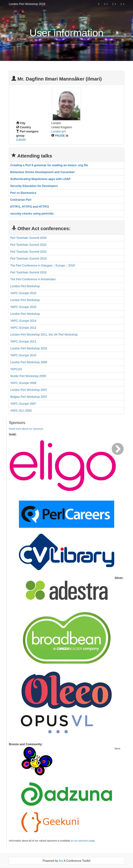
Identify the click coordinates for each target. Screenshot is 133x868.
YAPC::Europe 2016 (23, 293)
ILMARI (21, 140)
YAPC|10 (16, 369)
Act (61, 861)
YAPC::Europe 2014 (23, 321)
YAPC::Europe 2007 (23, 404)
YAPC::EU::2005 (21, 411)
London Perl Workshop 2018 (27, 4)
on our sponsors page (83, 841)
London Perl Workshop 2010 (29, 348)
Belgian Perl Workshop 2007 (29, 397)
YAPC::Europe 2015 (23, 307)
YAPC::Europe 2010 (23, 355)
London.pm (59, 131)
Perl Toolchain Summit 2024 (28, 245)
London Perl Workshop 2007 (29, 390)
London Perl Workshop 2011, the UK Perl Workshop (44, 335)
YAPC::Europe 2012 (23, 328)
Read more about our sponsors (26, 429)
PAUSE (60, 136)
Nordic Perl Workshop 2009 (28, 376)
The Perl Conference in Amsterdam (33, 279)
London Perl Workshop (25, 286)
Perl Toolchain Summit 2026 (28, 238)
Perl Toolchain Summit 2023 (28, 252)
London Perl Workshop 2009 (29, 362)
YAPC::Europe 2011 (23, 342)
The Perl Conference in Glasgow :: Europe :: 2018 (43, 265)
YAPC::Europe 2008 (23, 383)
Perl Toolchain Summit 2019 (28, 259)
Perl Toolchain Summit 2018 (28, 272)
